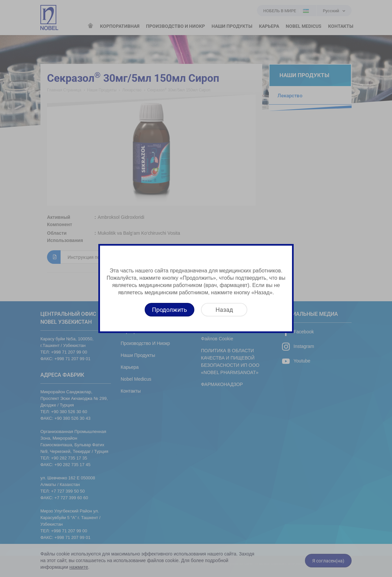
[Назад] (224, 310)
